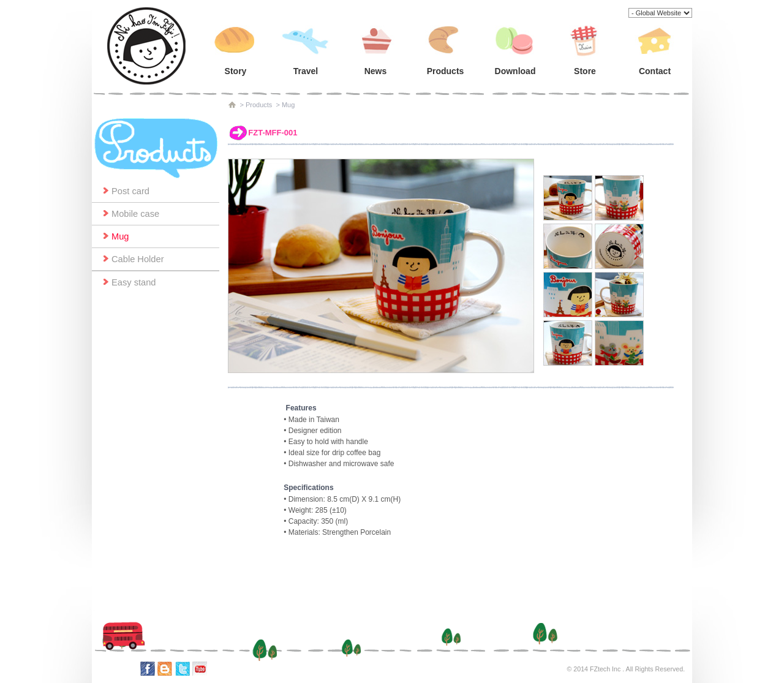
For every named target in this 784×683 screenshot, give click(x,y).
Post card (130, 191)
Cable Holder (138, 259)
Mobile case (135, 214)
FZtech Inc (605, 669)
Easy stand (134, 282)
